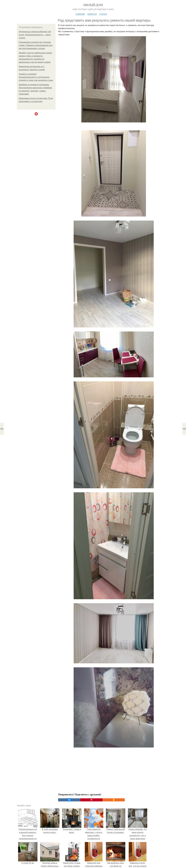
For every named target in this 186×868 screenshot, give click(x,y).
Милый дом (93, 5)
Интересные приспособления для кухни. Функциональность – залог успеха (35, 35)
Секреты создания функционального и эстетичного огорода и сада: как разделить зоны (36, 77)
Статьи (103, 14)
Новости (92, 14)
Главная (80, 14)
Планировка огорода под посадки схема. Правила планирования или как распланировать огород (36, 45)
